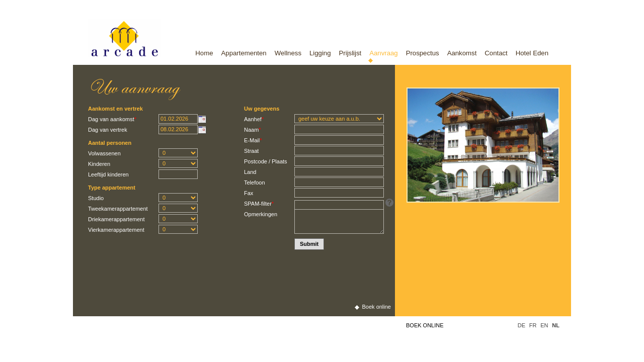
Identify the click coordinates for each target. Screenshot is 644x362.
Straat (251, 151)
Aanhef (254, 119)
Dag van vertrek (108, 130)
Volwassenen (104, 153)
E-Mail (253, 140)
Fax (249, 193)
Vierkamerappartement (116, 230)
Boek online (425, 325)
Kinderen (99, 164)
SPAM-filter (259, 204)
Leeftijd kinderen (108, 174)
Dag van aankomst (112, 119)
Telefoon (255, 183)
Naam (253, 130)
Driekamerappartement (116, 219)
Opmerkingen (261, 214)
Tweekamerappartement (118, 209)
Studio (96, 198)
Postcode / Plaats (266, 161)
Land (250, 172)
